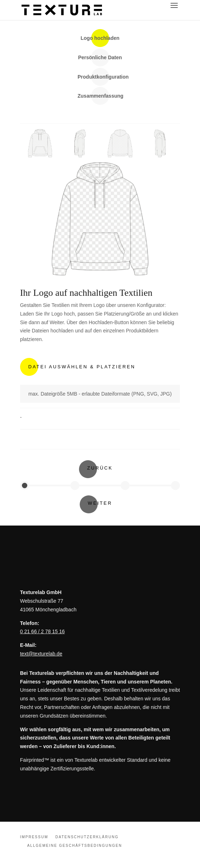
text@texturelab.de (41, 654)
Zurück (100, 468)
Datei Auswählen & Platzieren (82, 367)
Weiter (100, 503)
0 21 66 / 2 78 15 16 (43, 631)
